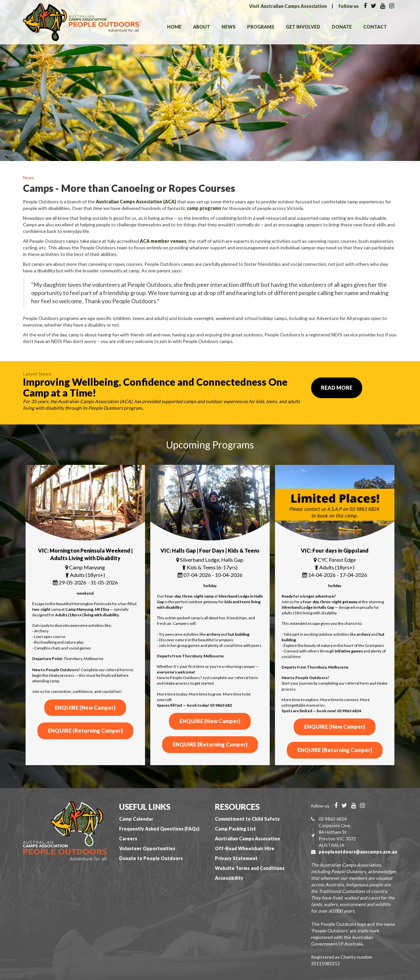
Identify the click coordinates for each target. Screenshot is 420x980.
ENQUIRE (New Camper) (85, 707)
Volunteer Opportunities (147, 848)
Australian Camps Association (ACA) (136, 202)
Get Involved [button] (303, 27)
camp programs (204, 208)
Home (174, 27)
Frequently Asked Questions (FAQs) (159, 829)
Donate (342, 27)
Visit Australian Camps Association (288, 6)
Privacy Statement (236, 858)
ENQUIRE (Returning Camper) (85, 730)
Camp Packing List (235, 829)
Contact (375, 27)
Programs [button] (261, 27)
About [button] (201, 27)
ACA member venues (163, 241)
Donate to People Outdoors (151, 858)
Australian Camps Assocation (247, 839)
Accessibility (229, 878)
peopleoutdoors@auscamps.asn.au (358, 852)
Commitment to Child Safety (247, 819)
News (229, 27)
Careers (128, 839)
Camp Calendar (136, 819)
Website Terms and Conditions (250, 868)
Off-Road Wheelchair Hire (245, 848)
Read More (337, 387)
